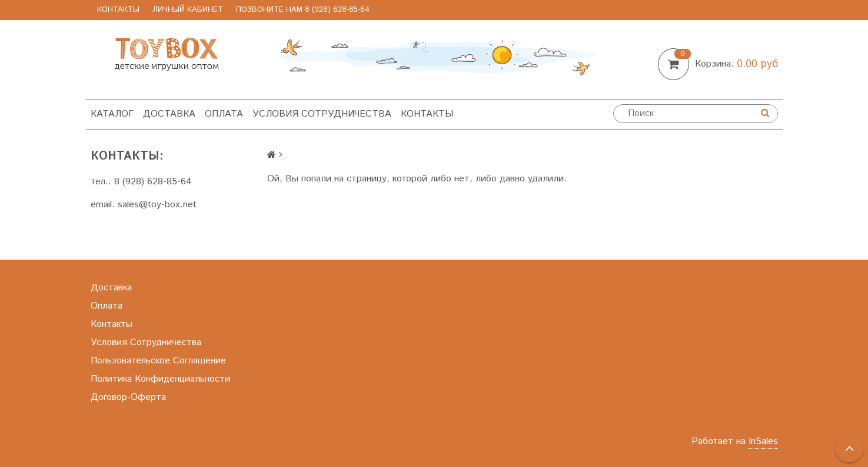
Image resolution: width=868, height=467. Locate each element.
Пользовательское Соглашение (158, 361)
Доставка (169, 114)
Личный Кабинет (188, 10)
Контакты (118, 10)
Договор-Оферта (128, 397)
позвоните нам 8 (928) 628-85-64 (303, 10)
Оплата (224, 114)
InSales (763, 441)
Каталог (112, 114)
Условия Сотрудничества (322, 114)
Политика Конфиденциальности (160, 379)
